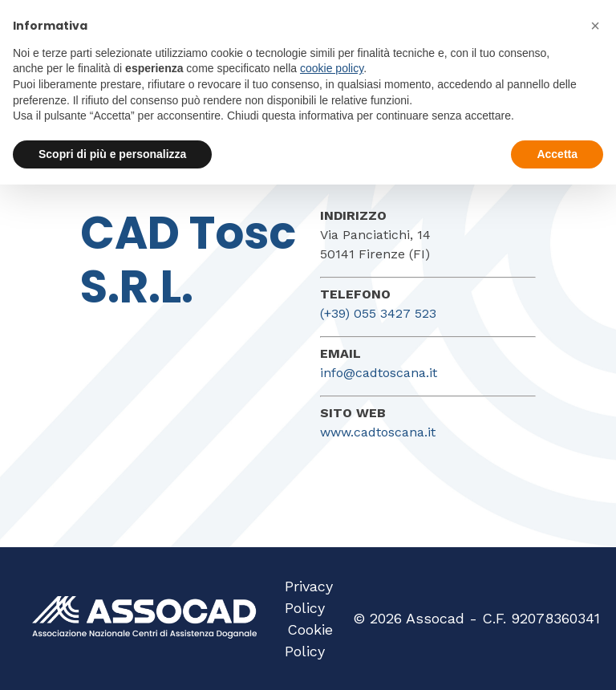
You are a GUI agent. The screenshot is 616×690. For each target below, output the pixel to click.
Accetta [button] (557, 154)
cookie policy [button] (332, 68)
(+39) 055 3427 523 (378, 313)
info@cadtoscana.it (379, 373)
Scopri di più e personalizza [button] (112, 154)
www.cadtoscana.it (378, 432)
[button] (595, 26)
